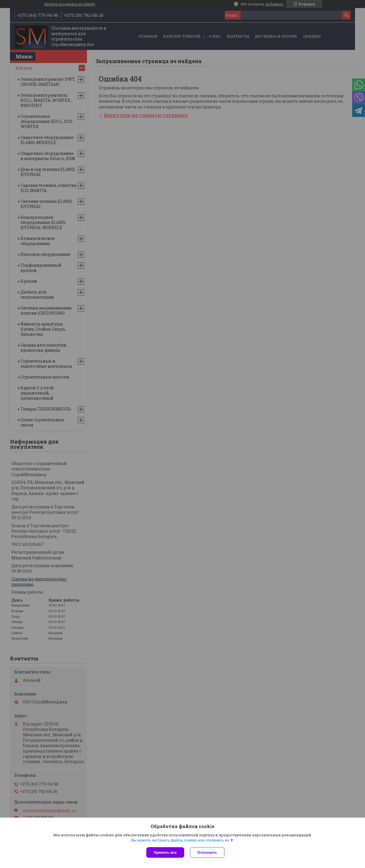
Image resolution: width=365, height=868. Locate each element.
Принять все (165, 852)
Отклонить (207, 852)
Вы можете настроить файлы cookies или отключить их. (181, 840)
